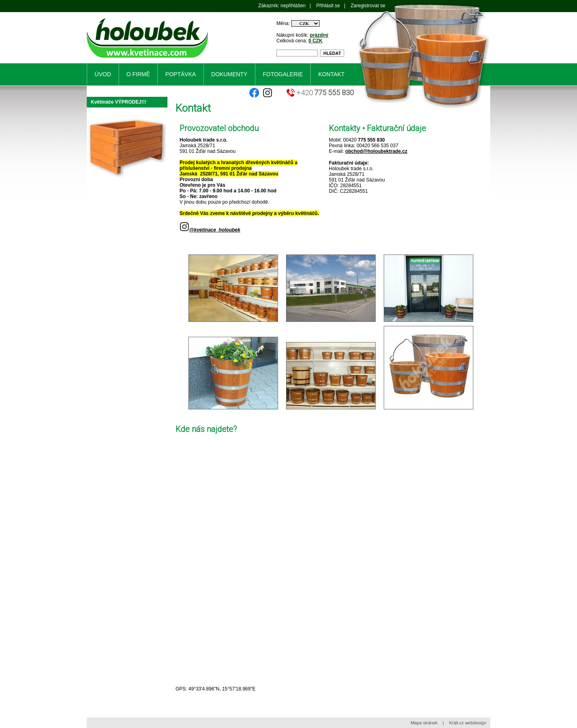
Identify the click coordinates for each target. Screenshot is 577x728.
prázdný (319, 35)
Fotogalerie (283, 74)
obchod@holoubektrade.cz (376, 151)
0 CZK (315, 41)
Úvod (103, 74)
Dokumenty (229, 74)
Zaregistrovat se (368, 6)
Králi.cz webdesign (468, 723)
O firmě (138, 74)
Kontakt (331, 74)
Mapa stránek (424, 723)
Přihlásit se (328, 6)
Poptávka (181, 74)
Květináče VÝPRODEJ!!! (118, 102)
